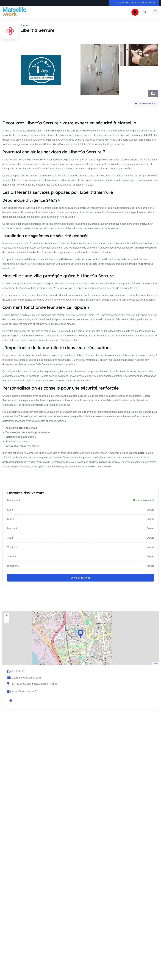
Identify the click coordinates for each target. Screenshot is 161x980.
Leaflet (155, 663)
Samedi (11, 557)
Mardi (10, 519)
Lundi (10, 510)
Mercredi (12, 528)
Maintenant (14, 500)
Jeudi (10, 538)
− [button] (7, 621)
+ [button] (7, 616)
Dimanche (13, 566)
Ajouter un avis (146, 104)
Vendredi (12, 547)
